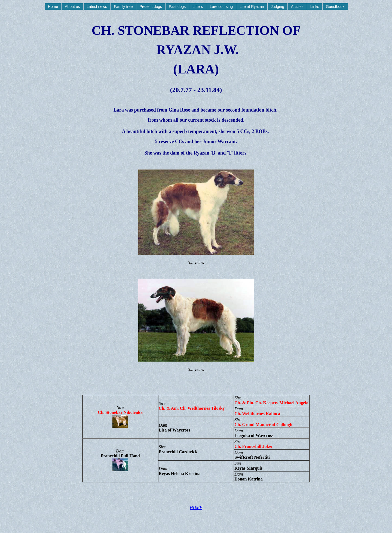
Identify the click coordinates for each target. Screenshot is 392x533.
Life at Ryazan (252, 7)
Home (53, 7)
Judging (278, 7)
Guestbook (335, 7)
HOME (196, 508)
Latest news (97, 7)
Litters (198, 7)
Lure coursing (221, 7)
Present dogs (151, 7)
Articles (297, 7)
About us (72, 7)
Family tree (123, 7)
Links (315, 7)
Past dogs (177, 7)
